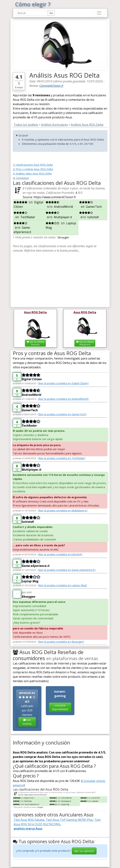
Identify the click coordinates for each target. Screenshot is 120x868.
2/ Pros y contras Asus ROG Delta (33, 169)
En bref (23, 135)
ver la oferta (35, 343)
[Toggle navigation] (99, 13)
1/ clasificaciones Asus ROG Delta (33, 165)
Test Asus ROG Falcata (29, 820)
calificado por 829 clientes (27, 709)
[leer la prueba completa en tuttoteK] (60, 554)
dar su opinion (84, 851)
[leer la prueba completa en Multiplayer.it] (63, 510)
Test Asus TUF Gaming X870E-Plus (69, 820)
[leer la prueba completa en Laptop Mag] (63, 585)
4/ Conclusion (21, 178)
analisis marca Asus (28, 829)
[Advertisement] (60, 278)
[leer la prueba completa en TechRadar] (62, 458)
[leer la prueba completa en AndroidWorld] (63, 399)
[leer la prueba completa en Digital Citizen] (63, 383)
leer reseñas (27, 722)
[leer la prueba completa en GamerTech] (62, 414)
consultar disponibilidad (60, 707)
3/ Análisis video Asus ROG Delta (32, 174)
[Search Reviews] (32, 13)
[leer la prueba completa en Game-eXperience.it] (67, 570)
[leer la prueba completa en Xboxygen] (61, 642)
